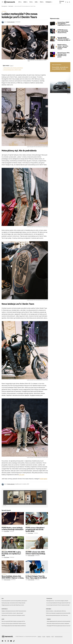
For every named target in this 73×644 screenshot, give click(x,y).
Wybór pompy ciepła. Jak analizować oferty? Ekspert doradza (13, 603)
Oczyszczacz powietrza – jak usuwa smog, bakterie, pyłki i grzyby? (14, 601)
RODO (53, 636)
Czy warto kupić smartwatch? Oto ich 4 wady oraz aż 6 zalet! (58, 605)
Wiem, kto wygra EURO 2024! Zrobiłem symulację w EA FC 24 (13, 621)
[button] (2, 2)
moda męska (43, 479)
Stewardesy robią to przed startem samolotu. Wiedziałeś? (58, 624)
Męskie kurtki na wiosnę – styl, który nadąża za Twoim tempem (63, 47)
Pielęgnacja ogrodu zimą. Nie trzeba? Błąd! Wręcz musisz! (13, 605)
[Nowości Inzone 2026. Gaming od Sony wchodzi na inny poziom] (53, 54)
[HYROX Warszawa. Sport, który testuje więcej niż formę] (53, 31)
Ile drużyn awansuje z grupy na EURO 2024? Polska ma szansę (14, 624)
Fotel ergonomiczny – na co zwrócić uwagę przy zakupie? (57, 601)
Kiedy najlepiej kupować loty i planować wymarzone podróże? (59, 621)
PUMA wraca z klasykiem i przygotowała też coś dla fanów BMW (58, 613)
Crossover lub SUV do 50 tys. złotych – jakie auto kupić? (12, 613)
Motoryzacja (5, 609)
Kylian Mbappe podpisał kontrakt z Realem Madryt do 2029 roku (14, 626)
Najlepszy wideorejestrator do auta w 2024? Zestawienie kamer (14, 611)
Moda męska (11, 6)
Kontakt (44, 636)
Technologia (49, 599)
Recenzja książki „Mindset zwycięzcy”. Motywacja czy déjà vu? (64, 39)
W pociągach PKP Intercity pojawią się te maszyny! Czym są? (59, 626)
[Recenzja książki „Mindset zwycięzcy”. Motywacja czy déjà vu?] (53, 39)
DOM (3, 599)
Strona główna (4, 6)
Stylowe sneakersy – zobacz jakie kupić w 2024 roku (56, 611)
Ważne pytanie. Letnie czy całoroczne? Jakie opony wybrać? (13, 615)
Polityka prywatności (59, 636)
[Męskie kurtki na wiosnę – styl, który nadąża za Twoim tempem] (53, 46)
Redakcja (39, 636)
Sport (3, 619)
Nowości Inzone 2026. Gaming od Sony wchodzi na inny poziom (64, 55)
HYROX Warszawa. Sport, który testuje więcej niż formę (63, 31)
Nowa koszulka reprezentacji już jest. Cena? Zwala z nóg (57, 615)
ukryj (11, 66)
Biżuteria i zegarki (29, 574)
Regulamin (48, 636)
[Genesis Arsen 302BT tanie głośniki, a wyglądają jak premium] (53, 24)
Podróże (49, 619)
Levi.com (22, 475)
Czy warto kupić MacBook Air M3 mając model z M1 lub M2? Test (58, 603)
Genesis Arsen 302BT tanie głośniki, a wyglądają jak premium (64, 24)
